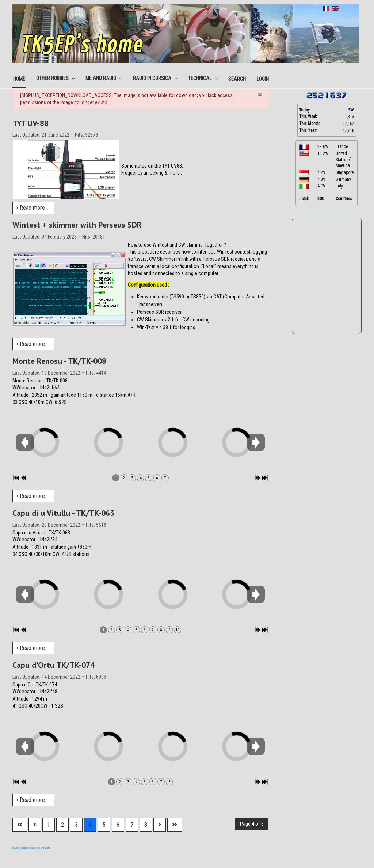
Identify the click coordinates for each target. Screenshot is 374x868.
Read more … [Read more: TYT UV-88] (33, 208)
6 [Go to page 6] (118, 825)
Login (263, 79)
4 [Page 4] (90, 825)
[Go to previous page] (35, 825)
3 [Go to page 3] (76, 825)
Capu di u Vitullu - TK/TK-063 (63, 513)
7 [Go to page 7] (132, 825)
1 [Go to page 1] (49, 825)
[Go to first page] (20, 825)
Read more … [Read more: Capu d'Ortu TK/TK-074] (33, 800)
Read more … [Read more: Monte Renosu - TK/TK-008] (33, 496)
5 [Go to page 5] (104, 825)
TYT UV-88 (30, 123)
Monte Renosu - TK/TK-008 (59, 361)
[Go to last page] (175, 825)
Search (237, 79)
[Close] (260, 95)
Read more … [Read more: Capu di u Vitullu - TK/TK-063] (33, 648)
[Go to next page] (160, 825)
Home (19, 79)
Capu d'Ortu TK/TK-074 (54, 665)
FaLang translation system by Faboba (31, 848)
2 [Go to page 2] (62, 825)
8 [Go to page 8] (146, 825)
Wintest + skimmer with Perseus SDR (77, 225)
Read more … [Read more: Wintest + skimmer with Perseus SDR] (33, 344)
